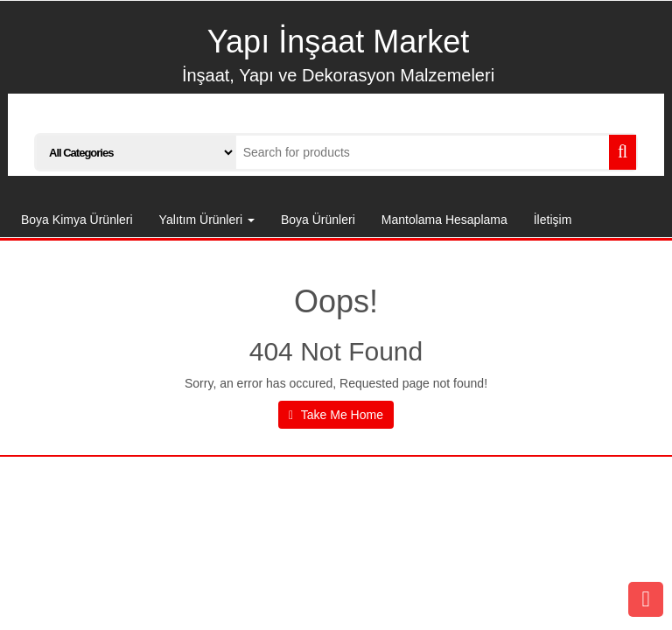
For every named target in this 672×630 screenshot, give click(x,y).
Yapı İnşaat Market (338, 42)
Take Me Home (336, 415)
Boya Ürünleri (318, 220)
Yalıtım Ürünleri (207, 220)
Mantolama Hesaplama (444, 220)
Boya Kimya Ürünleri (77, 220)
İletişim (553, 220)
